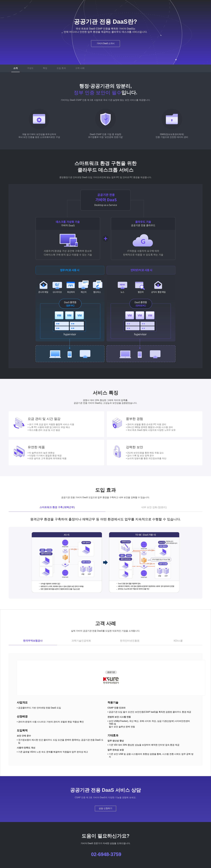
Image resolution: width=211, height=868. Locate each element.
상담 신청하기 (105, 808)
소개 (15, 68)
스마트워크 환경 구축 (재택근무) (57, 507)
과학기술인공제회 (81, 641)
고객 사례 (80, 68)
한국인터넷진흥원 (130, 641)
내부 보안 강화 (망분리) (154, 507)
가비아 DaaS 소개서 (106, 43)
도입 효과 (61, 68)
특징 (45, 68)
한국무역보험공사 (33, 641)
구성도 (30, 68)
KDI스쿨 (178, 641)
